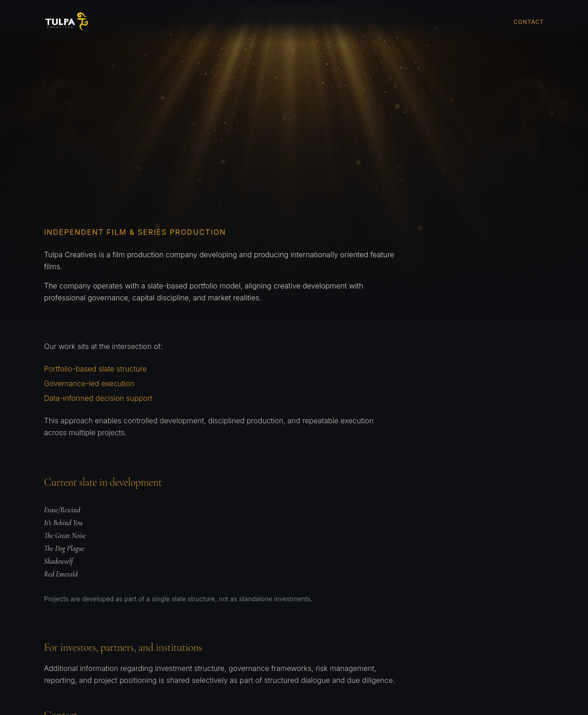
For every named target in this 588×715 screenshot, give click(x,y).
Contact (529, 22)
